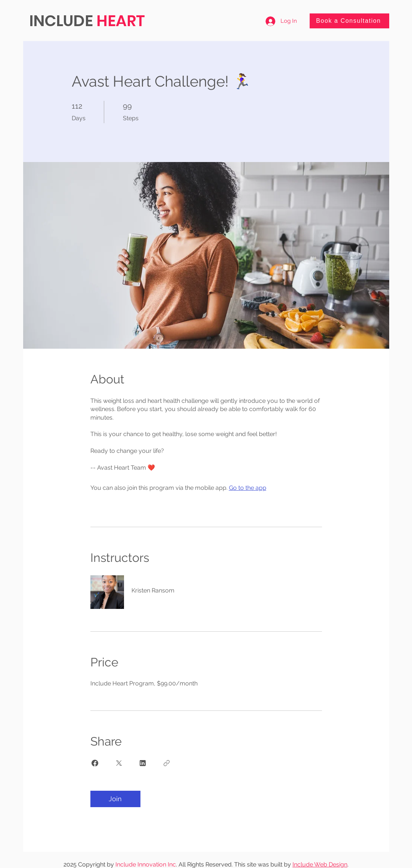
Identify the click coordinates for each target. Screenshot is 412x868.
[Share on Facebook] (95, 763)
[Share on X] (119, 763)
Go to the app (248, 488)
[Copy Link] (167, 763)
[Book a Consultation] (349, 21)
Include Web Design (320, 864)
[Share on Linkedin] (143, 763)
